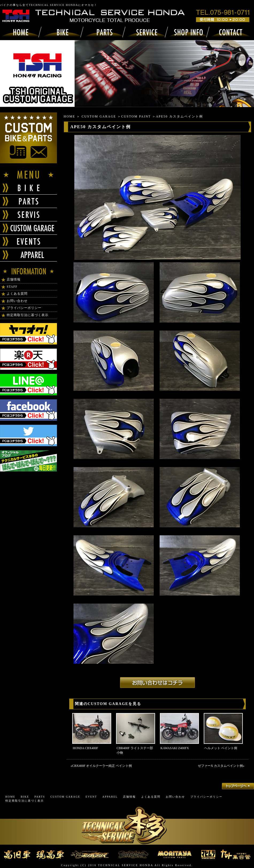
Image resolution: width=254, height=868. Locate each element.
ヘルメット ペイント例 (221, 748)
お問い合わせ (17, 301)
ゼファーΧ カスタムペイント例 (220, 766)
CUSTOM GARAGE (99, 116)
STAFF (12, 287)
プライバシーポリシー (24, 308)
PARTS (40, 797)
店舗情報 (14, 279)
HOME (69, 116)
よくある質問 (17, 294)
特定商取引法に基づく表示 (28, 315)
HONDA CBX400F (85, 748)
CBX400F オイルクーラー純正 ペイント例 (102, 766)
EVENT (91, 797)
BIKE (25, 797)
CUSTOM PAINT (136, 116)
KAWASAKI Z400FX (175, 748)
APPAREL (110, 797)
